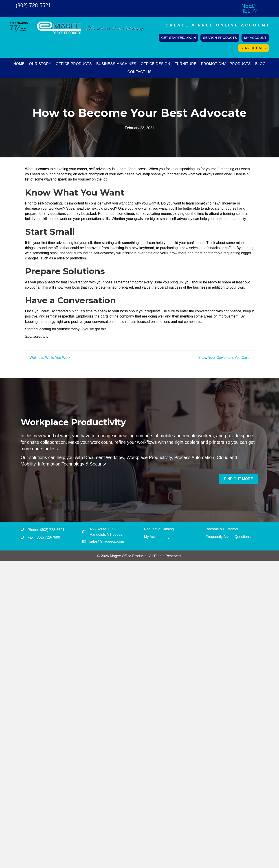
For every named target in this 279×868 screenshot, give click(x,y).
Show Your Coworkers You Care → (226, 358)
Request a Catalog (159, 529)
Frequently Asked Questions (228, 537)
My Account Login (158, 537)
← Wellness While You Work (48, 358)
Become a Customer (222, 529)
